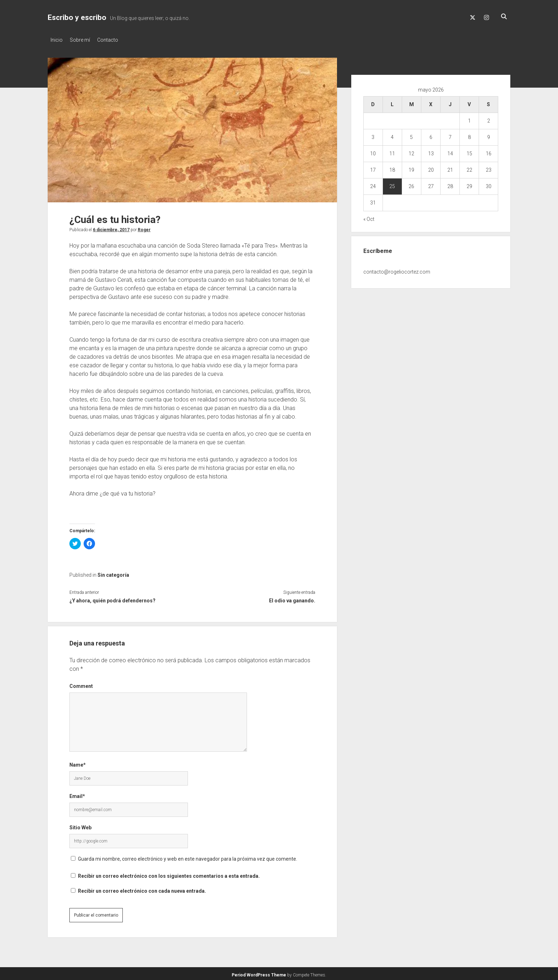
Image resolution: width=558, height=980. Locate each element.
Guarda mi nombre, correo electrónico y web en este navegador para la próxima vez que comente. (188, 857)
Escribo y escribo (77, 17)
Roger (144, 228)
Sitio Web (80, 825)
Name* (78, 763)
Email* (77, 794)
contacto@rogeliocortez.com (397, 270)
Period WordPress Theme (259, 973)
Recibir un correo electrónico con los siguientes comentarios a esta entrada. (169, 874)
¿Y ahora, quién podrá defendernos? (112, 598)
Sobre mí (83, 40)
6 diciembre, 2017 (111, 228)
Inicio (57, 40)
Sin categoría (113, 573)
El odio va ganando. (292, 598)
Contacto (115, 40)
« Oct (369, 217)
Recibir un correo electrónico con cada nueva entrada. (142, 889)
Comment (81, 684)
